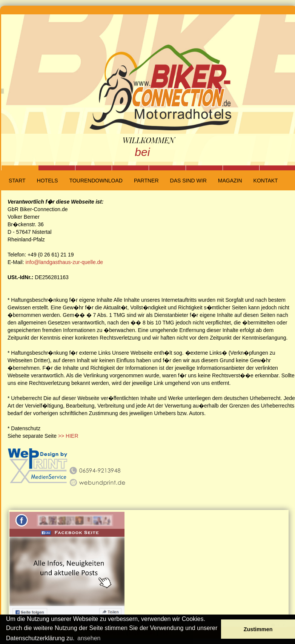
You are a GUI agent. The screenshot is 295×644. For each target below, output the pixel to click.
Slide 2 (57, 168)
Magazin (230, 181)
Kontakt (266, 181)
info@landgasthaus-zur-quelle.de (64, 262)
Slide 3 (94, 168)
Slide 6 (204, 168)
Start (17, 181)
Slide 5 (167, 168)
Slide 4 (130, 168)
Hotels (48, 181)
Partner (146, 181)
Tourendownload (96, 181)
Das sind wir (188, 181)
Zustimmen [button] (258, 629)
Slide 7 (241, 168)
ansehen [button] (89, 638)
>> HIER (68, 436)
